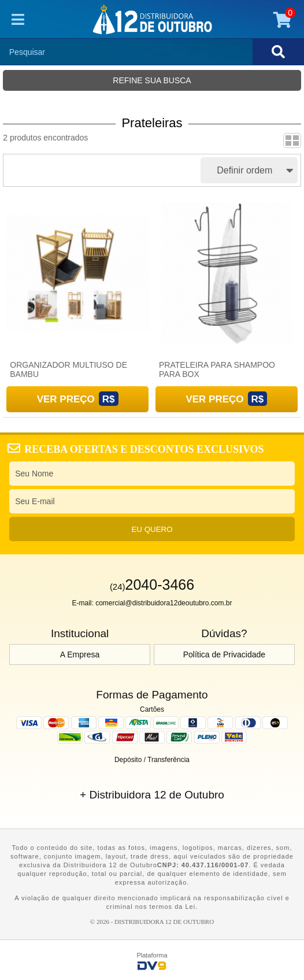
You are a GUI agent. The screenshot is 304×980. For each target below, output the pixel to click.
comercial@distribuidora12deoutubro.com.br (164, 603)
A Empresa (80, 654)
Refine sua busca (152, 80)
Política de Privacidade (224, 654)
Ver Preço (66, 399)
